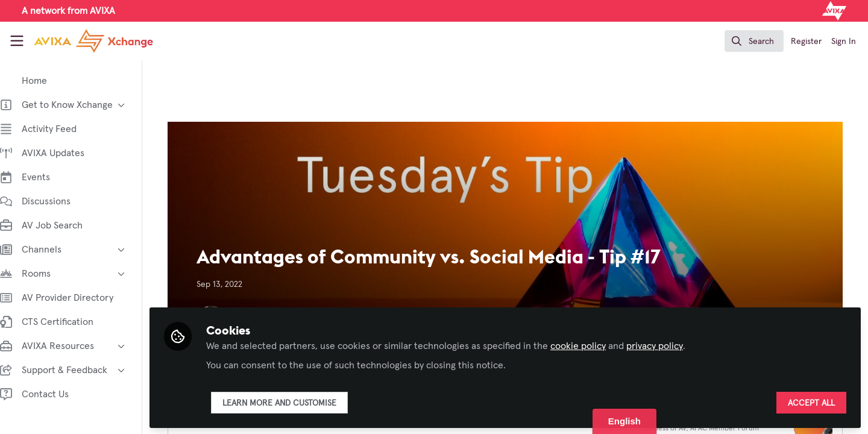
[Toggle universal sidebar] (17, 41)
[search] (754, 41)
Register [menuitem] (806, 42)
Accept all (811, 402)
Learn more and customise (291, 402)
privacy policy (667, 345)
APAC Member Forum (731, 429)
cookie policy (590, 345)
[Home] (83, 41)
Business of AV (670, 429)
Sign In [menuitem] (844, 42)
